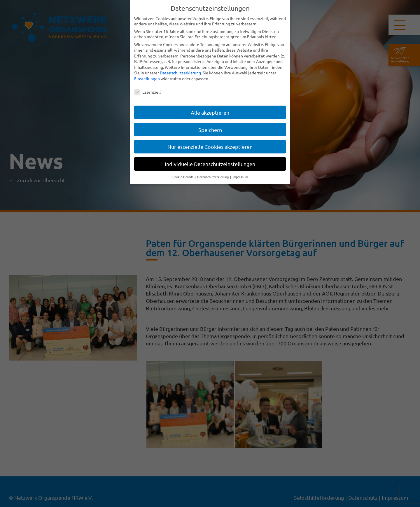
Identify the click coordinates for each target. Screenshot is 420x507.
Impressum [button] (240, 177)
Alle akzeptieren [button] (210, 112)
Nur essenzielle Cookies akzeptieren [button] (210, 147)
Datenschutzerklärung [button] (213, 177)
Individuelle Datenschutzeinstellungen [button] (210, 164)
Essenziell (147, 92)
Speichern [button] (210, 130)
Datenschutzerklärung (180, 73)
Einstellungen (147, 78)
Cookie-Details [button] (183, 177)
